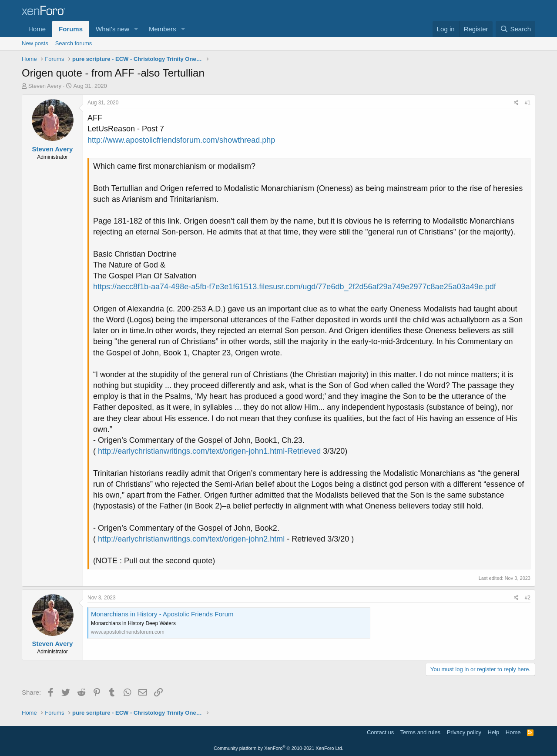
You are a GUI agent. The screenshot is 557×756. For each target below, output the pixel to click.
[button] (136, 29)
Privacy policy (464, 732)
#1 (528, 103)
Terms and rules (420, 732)
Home (37, 29)
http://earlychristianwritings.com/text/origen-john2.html (191, 539)
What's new (112, 29)
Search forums (74, 43)
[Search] (515, 29)
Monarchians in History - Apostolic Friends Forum (162, 614)
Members (163, 29)
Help (494, 732)
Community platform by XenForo (278, 748)
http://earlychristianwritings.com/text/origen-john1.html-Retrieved (209, 451)
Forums (71, 29)
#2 (528, 598)
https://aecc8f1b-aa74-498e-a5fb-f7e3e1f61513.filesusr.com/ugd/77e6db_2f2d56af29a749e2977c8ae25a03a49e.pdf (295, 287)
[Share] (516, 103)
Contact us (380, 732)
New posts (35, 43)
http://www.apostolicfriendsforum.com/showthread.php (181, 140)
